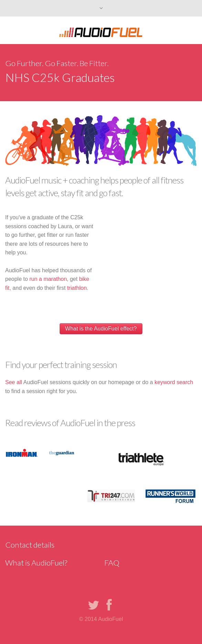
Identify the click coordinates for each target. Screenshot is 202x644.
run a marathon (48, 279)
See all (14, 382)
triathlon (77, 288)
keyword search (174, 382)
